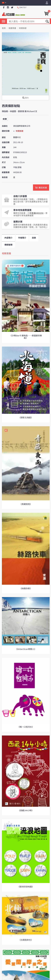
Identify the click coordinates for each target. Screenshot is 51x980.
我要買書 (12, 28)
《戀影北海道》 (26, 417)
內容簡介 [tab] (8, 238)
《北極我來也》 (26, 940)
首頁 (4, 28)
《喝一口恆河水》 (26, 727)
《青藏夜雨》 (26, 504)
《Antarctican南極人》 (26, 649)
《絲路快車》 (26, 588)
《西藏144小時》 (26, 810)
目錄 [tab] (34, 238)
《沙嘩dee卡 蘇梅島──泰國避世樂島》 (26, 337)
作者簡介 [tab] (22, 238)
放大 (25, 98)
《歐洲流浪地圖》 (26, 887)
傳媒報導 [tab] (8, 245)
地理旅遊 (23, 28)
